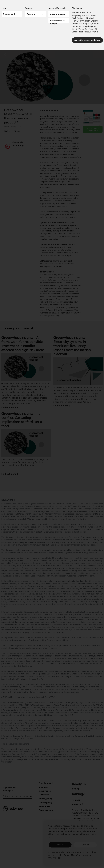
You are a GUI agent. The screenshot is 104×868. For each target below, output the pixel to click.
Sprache (29, 8)
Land (4, 8)
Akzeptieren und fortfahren (87, 40)
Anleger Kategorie (57, 8)
